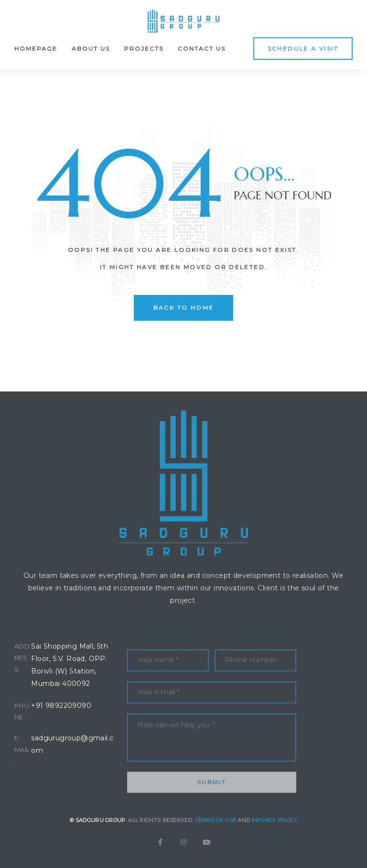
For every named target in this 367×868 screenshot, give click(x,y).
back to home (184, 308)
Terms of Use (216, 833)
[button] (303, 49)
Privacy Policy (275, 833)
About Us (91, 49)
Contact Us (202, 49)
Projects (144, 49)
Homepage (36, 49)
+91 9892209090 (61, 705)
